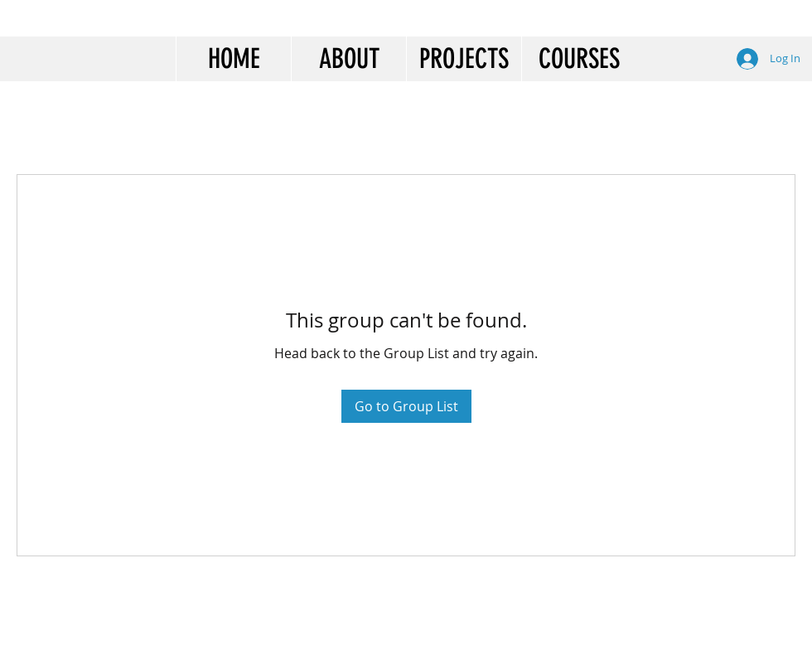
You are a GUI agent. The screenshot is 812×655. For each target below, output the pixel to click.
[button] (348, 59)
